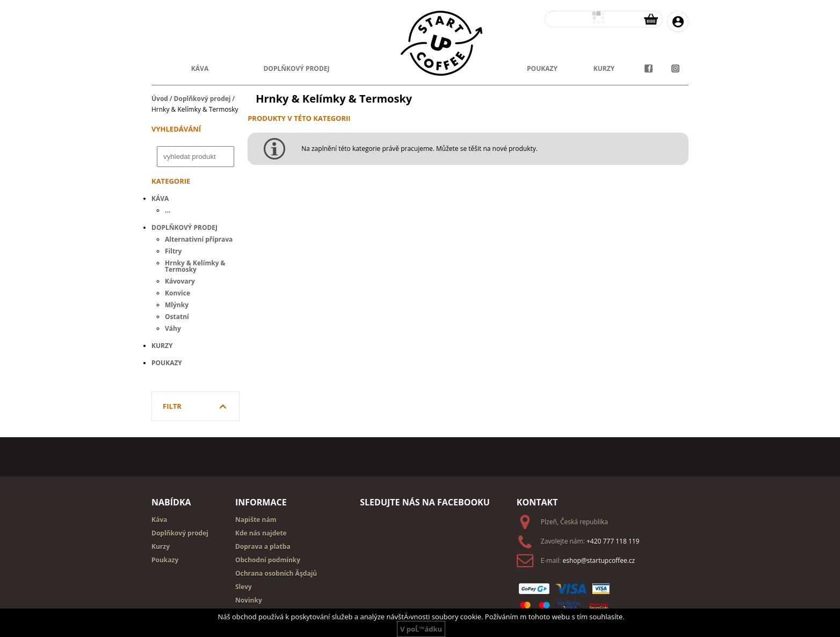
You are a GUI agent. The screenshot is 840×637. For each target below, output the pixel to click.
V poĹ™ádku (421, 629)
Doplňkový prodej (202, 99)
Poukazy (167, 363)
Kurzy (162, 346)
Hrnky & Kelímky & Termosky (195, 266)
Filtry (173, 251)
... (168, 210)
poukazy (542, 68)
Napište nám (256, 520)
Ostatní (177, 317)
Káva (200, 68)
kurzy (604, 68)
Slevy (244, 587)
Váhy (173, 328)
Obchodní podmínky (268, 560)
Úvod (160, 99)
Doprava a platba (263, 546)
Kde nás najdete (261, 533)
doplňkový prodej (296, 68)
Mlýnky (177, 305)
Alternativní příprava (199, 239)
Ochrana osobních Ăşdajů (276, 573)
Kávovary (180, 281)
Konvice (178, 293)
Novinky (249, 600)
